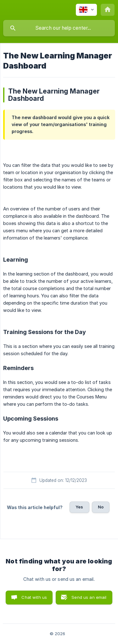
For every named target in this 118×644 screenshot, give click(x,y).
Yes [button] (79, 507)
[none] (86, 10)
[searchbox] (59, 28)
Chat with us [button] (34, 597)
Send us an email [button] (89, 597)
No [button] (101, 507)
